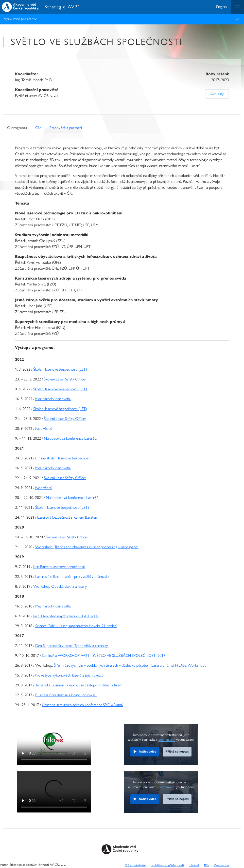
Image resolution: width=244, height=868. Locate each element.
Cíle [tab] (38, 128)
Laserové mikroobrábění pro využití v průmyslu (72, 576)
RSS (207, 865)
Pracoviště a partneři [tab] (66, 128)
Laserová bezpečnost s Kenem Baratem (68, 517)
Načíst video (148, 751)
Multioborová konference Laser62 (70, 438)
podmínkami (167, 739)
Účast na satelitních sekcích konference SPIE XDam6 (82, 705)
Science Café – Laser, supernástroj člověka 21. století (76, 626)
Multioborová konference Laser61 (72, 498)
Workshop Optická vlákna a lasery (60, 586)
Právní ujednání (135, 865)
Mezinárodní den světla (53, 399)
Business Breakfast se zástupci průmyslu (66, 695)
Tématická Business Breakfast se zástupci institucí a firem (79, 685)
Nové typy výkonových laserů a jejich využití (69, 675)
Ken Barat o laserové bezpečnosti (59, 567)
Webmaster (222, 865)
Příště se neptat (177, 751)
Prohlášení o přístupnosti (167, 865)
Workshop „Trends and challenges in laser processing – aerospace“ (87, 547)
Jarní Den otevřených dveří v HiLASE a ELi (66, 616)
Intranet (194, 865)
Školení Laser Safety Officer (65, 379)
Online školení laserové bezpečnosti (63, 458)
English (221, 7)
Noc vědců (44, 428)
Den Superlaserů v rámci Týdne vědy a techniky (72, 646)
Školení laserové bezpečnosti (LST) (60, 369)
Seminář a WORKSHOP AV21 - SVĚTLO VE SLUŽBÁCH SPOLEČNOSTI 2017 (104, 655)
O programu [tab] (17, 128)
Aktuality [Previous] (217, 94)
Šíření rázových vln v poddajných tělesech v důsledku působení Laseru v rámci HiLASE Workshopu (130, 665)
